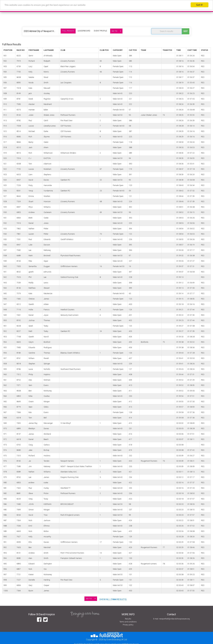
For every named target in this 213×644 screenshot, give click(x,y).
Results (128, 619)
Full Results (68, 31)
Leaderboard (84, 31)
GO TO (115, 31)
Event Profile (100, 31)
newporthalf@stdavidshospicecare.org (174, 619)
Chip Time (192, 50)
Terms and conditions (128, 622)
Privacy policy (128, 625)
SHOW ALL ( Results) (113, 599)
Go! (186, 31)
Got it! (200, 5)
